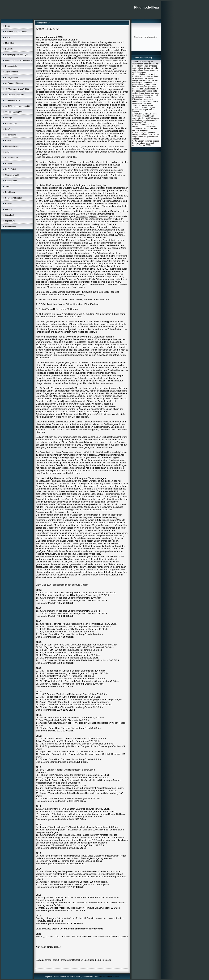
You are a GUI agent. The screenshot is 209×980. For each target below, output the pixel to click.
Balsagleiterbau (12, 77)
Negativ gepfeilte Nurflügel (16, 55)
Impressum (10, 221)
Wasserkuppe (11, 181)
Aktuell (8, 37)
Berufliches (10, 192)
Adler (7, 152)
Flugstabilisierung (13, 146)
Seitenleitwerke (12, 158)
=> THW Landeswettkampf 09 (18, 106)
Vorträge (9, 118)
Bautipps (9, 163)
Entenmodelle (11, 66)
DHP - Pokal (10, 169)
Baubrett (9, 49)
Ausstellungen (11, 123)
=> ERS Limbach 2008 (15, 95)
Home (8, 26)
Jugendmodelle (12, 72)
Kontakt (8, 204)
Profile (8, 141)
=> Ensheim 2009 (13, 100)
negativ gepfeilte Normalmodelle (19, 60)
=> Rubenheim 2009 (14, 112)
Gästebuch (10, 215)
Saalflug (9, 129)
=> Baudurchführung (14, 83)
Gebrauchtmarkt (12, 175)
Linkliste (9, 209)
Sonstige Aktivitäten (14, 198)
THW (7, 186)
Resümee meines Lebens (16, 32)
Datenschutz (10, 227)
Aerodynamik (11, 135)
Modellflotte (10, 43)
